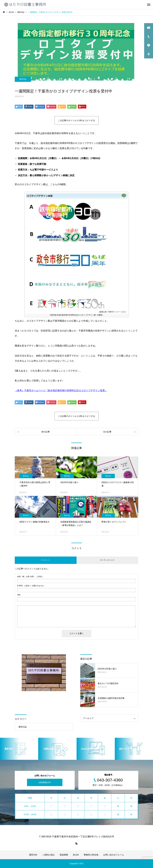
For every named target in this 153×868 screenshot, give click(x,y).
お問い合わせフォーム (114, 855)
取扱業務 (64, 855)
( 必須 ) (30, 577)
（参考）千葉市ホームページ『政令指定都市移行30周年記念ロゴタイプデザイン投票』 (61, 390)
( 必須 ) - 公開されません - (31, 586)
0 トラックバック (107, 560)
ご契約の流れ (49, 855)
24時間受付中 (45, 782)
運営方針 (33, 855)
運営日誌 (23, 79)
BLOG (76, 855)
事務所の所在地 (91, 855)
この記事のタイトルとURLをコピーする (76, 120)
